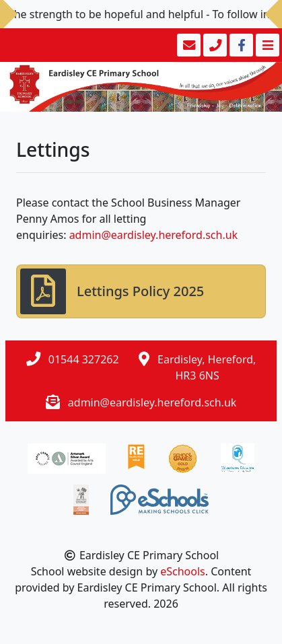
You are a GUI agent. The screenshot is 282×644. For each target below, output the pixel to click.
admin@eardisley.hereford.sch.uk (154, 235)
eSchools (183, 571)
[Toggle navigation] (266, 45)
